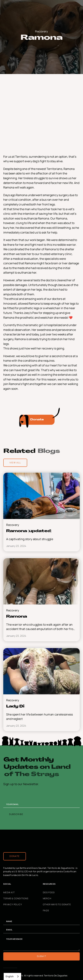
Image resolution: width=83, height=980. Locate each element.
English (10, 976)
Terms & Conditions (16, 899)
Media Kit (9, 893)
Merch (47, 899)
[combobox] (12, 976)
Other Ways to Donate (57, 905)
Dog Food (49, 893)
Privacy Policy (13, 905)
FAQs (46, 911)
